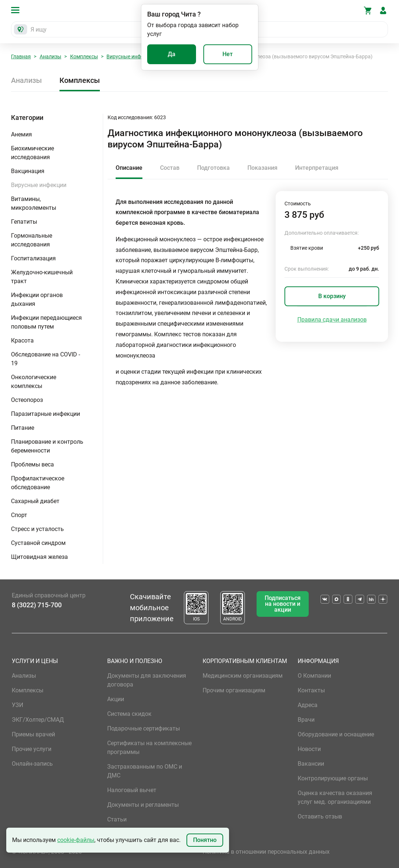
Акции (116, 699)
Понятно (205, 840)
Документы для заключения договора (147, 680)
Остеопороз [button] (27, 400)
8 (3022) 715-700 (37, 605)
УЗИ (17, 705)
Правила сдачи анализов (332, 320)
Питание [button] (23, 428)
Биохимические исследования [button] (32, 153)
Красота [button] (22, 340)
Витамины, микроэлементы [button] (34, 203)
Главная (21, 56)
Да (172, 54)
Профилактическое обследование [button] (38, 483)
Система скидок (129, 714)
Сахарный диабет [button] (35, 501)
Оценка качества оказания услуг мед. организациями (335, 797)
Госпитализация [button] (33, 258)
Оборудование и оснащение (336, 734)
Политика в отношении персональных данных (266, 852)
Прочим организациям (234, 690)
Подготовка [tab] (213, 168)
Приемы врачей (33, 734)
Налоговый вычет (132, 790)
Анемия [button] (21, 134)
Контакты (311, 690)
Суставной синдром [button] (38, 543)
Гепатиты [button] (24, 222)
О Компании (314, 676)
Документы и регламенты (143, 805)
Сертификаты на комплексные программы (149, 748)
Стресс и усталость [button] (37, 529)
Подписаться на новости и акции (283, 604)
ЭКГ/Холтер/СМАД (38, 720)
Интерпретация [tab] (317, 168)
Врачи (306, 720)
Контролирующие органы (333, 778)
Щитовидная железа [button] (39, 557)
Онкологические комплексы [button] (34, 382)
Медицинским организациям (243, 676)
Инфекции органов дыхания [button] (37, 299)
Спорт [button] (19, 515)
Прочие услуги (32, 749)
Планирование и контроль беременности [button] (47, 446)
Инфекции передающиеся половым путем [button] (46, 322)
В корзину (332, 296)
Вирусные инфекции (131, 56)
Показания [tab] (262, 168)
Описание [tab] (129, 168)
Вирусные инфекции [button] (39, 185)
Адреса (308, 705)
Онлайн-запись (32, 764)
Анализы (50, 56)
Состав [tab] (170, 168)
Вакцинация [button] (28, 171)
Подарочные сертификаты (144, 728)
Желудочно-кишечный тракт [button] (42, 277)
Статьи (117, 819)
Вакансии (311, 764)
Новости (309, 749)
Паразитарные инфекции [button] (46, 414)
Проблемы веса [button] (32, 464)
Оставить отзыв (320, 816)
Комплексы (84, 56)
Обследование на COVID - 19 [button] (46, 359)
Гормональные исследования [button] (32, 240)
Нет (228, 54)
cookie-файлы (76, 840)
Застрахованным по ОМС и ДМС (145, 771)
